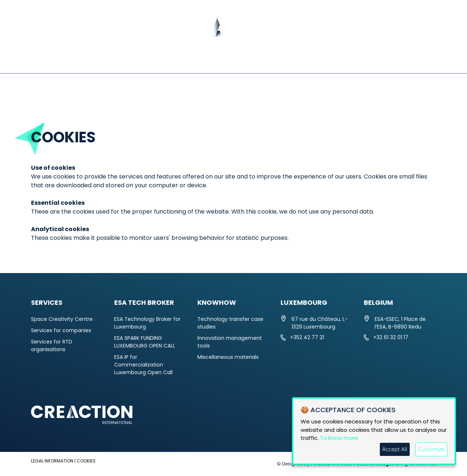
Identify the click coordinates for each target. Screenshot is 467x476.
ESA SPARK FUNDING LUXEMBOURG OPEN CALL (145, 342)
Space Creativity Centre (62, 319)
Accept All (395, 449)
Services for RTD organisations (52, 346)
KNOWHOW (349, 60)
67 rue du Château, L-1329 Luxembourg (320, 323)
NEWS (150, 60)
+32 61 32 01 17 (391, 337)
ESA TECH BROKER (273, 60)
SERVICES (201, 60)
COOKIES (86, 461)
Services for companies (61, 330)
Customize (431, 449)
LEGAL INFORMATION (52, 461)
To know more (339, 438)
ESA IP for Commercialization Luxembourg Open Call (143, 365)
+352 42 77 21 (307, 337)
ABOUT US (98, 60)
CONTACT (411, 60)
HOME (46, 60)
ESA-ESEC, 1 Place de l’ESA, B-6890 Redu (400, 323)
